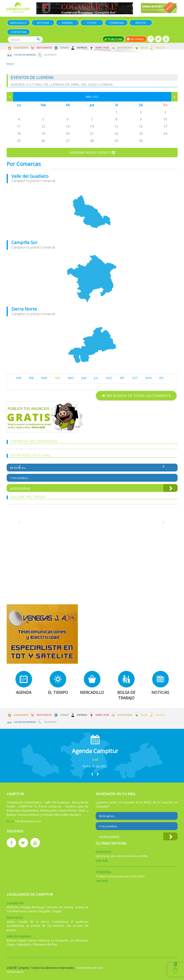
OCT (135, 378)
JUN (84, 378)
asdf (95, 760)
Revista (141, 23)
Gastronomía (125, 48)
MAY (71, 378)
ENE (19, 378)
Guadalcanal (15, 926)
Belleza (160, 48)
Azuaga (25, 907)
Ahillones (13, 907)
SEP (122, 378)
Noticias (43, 23)
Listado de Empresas (25, 55)
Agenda (67, 23)
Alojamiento (21, 48)
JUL (96, 378)
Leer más (102, 861)
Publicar (113, 39)
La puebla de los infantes (45, 926)
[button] (92, 774)
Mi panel (136, 39)
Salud (144, 48)
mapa (92, 212)
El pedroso (79, 922)
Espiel (22, 940)
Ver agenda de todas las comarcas (136, 396)
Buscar (38, 39)
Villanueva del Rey (45, 944)
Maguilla (45, 911)
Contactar (19, 32)
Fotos (92, 23)
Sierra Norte (24, 309)
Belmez (12, 940)
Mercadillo (18, 23)
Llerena (33, 911)
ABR (58, 378)
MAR (44, 378)
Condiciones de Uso (89, 968)
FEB (31, 378)
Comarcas (116, 23)
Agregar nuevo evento (92, 152)
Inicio (10, 64)
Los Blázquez (79, 940)
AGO (109, 378)
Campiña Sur (24, 242)
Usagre (57, 911)
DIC (162, 378)
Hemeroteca (15, 972)
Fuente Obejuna (39, 940)
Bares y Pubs (102, 48)
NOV (149, 378)
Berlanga (38, 907)
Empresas (82, 48)
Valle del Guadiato (30, 176)
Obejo (11, 944)
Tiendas (64, 48)
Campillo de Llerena (60, 907)
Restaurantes (44, 48)
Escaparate (50, 55)
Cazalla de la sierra (33, 922)
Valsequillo (24, 944)
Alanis (11, 922)
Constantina (60, 922)
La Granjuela (60, 940)
